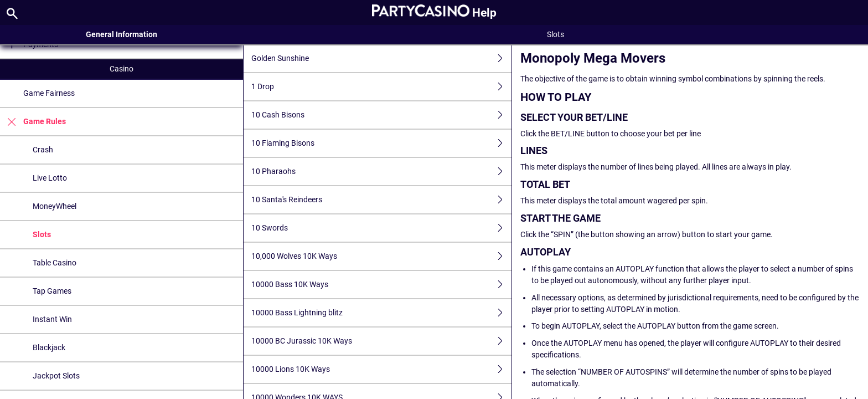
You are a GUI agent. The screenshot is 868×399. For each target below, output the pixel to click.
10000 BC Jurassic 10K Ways (381, 341)
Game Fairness (49, 93)
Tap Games (52, 291)
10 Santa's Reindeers (381, 200)
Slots (42, 234)
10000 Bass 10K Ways (381, 285)
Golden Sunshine (381, 58)
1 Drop (381, 87)
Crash (43, 150)
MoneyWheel (55, 206)
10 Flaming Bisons (381, 143)
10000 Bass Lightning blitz (381, 313)
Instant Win (52, 319)
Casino (122, 69)
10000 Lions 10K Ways (381, 369)
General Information (122, 34)
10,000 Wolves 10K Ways (381, 256)
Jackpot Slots (56, 376)
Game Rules (33, 122)
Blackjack (49, 347)
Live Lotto (50, 178)
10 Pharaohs (381, 172)
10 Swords (381, 228)
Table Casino (55, 263)
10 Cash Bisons (381, 115)
